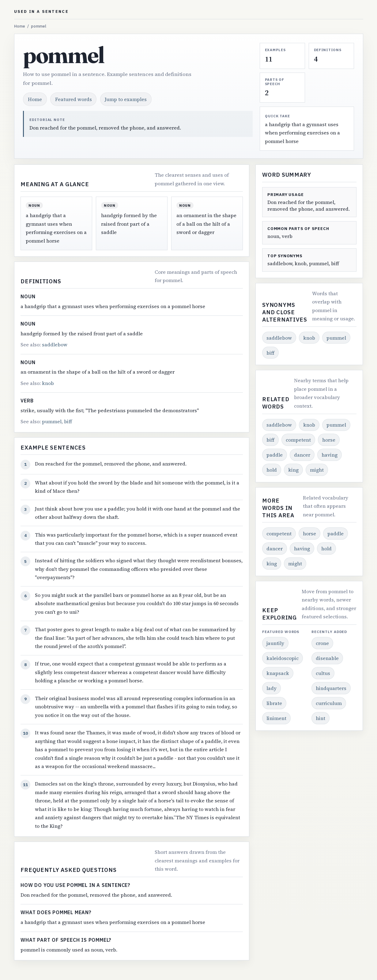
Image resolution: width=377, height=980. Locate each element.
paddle (275, 455)
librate (274, 703)
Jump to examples (126, 99)
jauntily (275, 643)
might (317, 470)
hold (272, 470)
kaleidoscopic (283, 658)
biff (68, 421)
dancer (302, 455)
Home (20, 26)
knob (48, 383)
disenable (327, 658)
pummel (52, 421)
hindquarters (331, 688)
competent (298, 440)
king (293, 470)
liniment (276, 718)
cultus (323, 673)
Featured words (74, 99)
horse (329, 440)
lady (271, 688)
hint (320, 718)
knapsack (278, 673)
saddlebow (55, 345)
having (330, 455)
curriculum (329, 703)
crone (322, 643)
